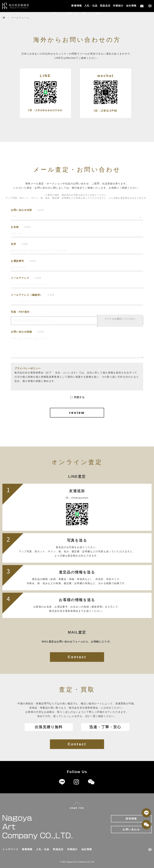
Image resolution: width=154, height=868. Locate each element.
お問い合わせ (131, 829)
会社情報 (131, 6)
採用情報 (131, 819)
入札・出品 (91, 6)
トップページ (10, 849)
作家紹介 (118, 6)
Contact (77, 657)
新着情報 (77, 6)
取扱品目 (105, 6)
